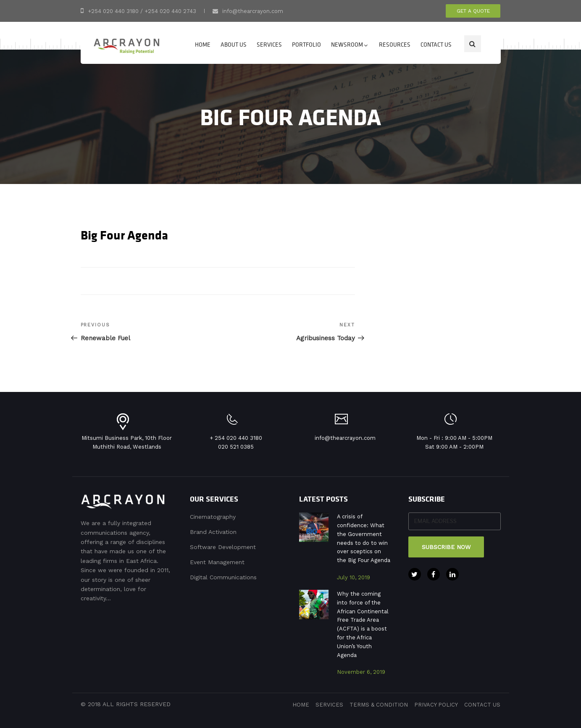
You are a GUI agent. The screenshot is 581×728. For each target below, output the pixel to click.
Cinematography (213, 517)
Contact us (436, 45)
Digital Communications (223, 577)
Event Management (217, 562)
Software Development (223, 547)
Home (203, 45)
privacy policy (436, 705)
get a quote (473, 11)
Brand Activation (213, 532)
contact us (482, 705)
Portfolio (306, 45)
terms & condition (379, 705)
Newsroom (350, 45)
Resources (395, 45)
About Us (234, 45)
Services (269, 45)
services (329, 705)
